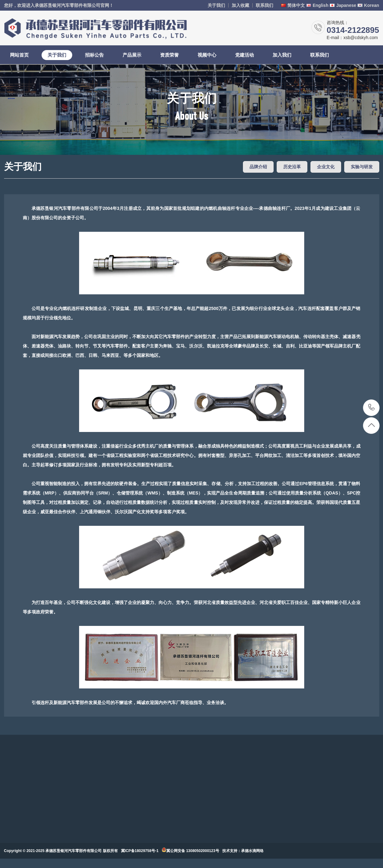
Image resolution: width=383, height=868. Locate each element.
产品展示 (132, 55)
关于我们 (216, 5)
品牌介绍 (258, 167)
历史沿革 (292, 167)
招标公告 (94, 55)
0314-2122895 (372, 408)
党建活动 (244, 55)
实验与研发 (362, 167)
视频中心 (207, 55)
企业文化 (326, 167)
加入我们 (282, 55)
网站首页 (19, 55)
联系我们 (265, 5)
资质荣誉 (169, 55)
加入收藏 (240, 5)
